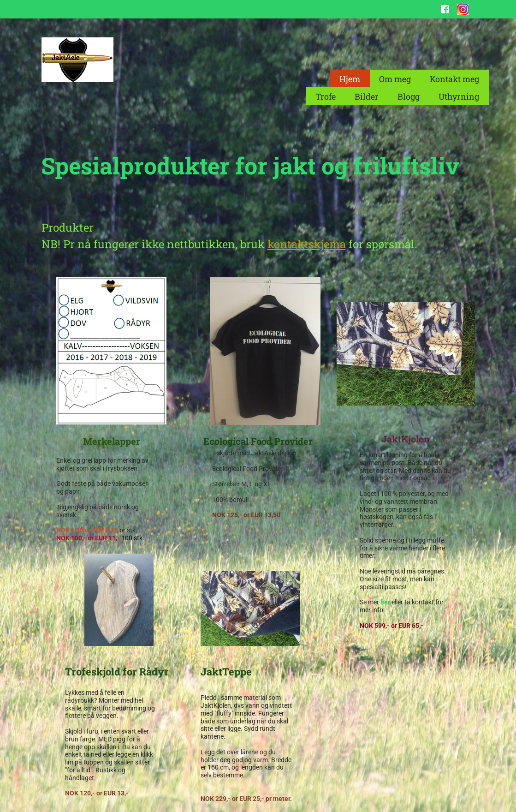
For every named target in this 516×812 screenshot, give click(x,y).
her (386, 602)
